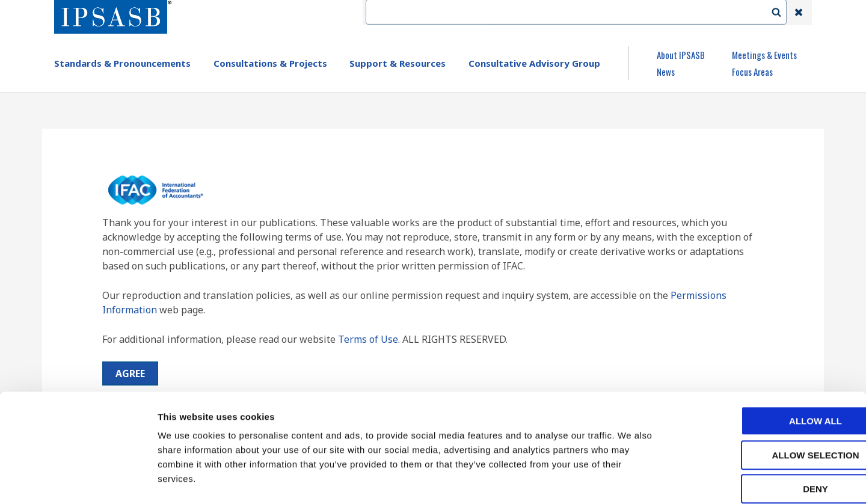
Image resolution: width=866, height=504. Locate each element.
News (666, 72)
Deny (766, 428)
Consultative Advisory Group (534, 63)
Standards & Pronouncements (122, 63)
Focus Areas (752, 72)
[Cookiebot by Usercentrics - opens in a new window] (78, 481)
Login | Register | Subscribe (702, 13)
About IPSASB (681, 55)
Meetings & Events (764, 55)
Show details (631, 480)
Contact (553, 13)
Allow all (766, 360)
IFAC (507, 13)
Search (782, 13)
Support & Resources (398, 63)
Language (609, 13)
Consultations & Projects (270, 63)
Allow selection (766, 394)
